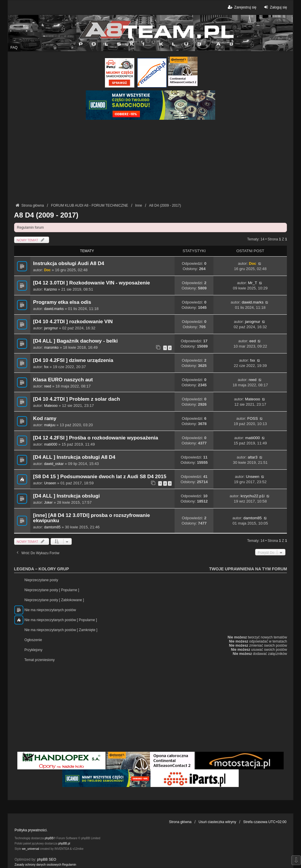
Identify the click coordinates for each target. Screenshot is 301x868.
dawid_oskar (54, 464)
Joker (48, 503)
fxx (46, 367)
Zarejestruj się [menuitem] (242, 7)
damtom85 (52, 527)
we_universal (31, 849)
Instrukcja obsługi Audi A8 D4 (69, 263)
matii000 (51, 444)
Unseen (50, 483)
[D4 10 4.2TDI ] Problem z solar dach (77, 399)
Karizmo (51, 289)
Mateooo (51, 406)
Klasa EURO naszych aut (63, 380)
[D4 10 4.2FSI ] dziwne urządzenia (73, 360)
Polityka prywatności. (31, 830)
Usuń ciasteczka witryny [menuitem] (217, 822)
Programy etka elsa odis (62, 302)
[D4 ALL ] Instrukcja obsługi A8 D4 (74, 457)
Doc (47, 270)
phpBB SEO (47, 859)
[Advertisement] (151, 161)
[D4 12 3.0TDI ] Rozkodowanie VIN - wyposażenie (92, 283)
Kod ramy (45, 418)
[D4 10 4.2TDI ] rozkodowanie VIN (73, 322)
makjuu (50, 425)
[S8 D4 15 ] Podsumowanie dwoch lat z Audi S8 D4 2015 (100, 477)
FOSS (252, 418)
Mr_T (253, 283)
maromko (51, 348)
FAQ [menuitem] (14, 48)
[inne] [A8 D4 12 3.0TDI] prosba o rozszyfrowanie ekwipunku (92, 518)
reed (48, 386)
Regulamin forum (30, 227)
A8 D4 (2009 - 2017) (46, 215)
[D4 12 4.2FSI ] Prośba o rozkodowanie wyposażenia (96, 438)
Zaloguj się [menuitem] (275, 7)
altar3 (253, 457)
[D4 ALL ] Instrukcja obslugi (67, 496)
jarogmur (51, 328)
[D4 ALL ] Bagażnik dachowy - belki (76, 341)
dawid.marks (54, 309)
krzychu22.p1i (253, 496)
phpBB (49, 838)
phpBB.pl (64, 843)
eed (252, 341)
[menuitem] (38, 865)
